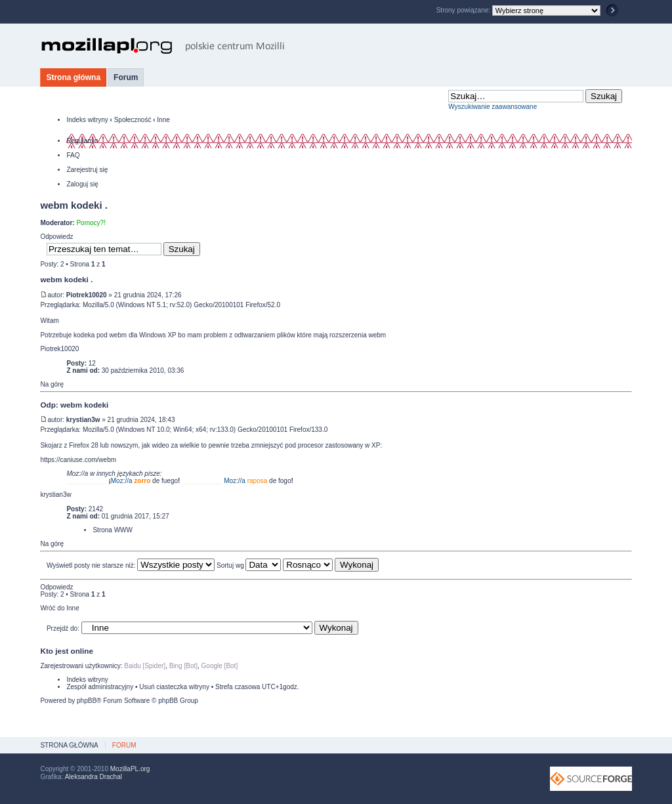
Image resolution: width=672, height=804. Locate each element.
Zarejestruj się (87, 170)
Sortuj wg (249, 565)
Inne (163, 120)
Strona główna (73, 77)
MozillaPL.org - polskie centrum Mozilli (163, 46)
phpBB (87, 701)
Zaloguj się (82, 184)
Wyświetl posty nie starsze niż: (131, 565)
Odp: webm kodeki (74, 405)
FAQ (73, 155)
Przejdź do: (63, 628)
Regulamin (82, 141)
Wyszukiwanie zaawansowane (493, 107)
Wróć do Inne (59, 608)
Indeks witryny (87, 120)
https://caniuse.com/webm (78, 460)
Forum (126, 77)
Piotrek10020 (87, 295)
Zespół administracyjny (100, 687)
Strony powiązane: (464, 10)
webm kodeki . (74, 205)
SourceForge (591, 779)
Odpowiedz (56, 237)
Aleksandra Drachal (94, 777)
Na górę (52, 384)
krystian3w (83, 420)
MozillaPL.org (130, 769)
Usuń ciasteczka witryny (174, 687)
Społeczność (133, 120)
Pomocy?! (91, 223)
